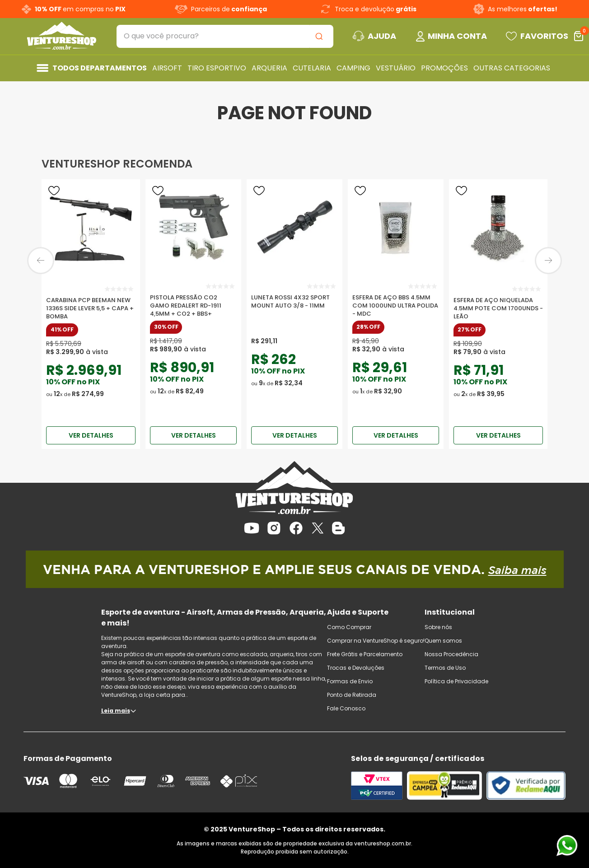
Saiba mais (517, 570)
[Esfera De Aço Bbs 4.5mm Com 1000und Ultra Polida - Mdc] (396, 302)
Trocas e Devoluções (356, 668)
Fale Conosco (346, 708)
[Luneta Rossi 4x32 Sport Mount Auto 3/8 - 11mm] (294, 302)
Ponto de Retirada (352, 695)
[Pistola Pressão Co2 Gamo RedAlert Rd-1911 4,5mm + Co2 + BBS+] (193, 302)
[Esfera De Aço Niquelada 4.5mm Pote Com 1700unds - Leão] (498, 302)
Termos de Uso (445, 668)
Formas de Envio (350, 681)
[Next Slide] (548, 261)
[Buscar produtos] (321, 36)
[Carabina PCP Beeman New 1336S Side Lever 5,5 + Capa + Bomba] (91, 302)
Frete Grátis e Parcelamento (365, 654)
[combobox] (225, 36)
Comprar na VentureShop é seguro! (376, 641)
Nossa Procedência (451, 654)
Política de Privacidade (456, 681)
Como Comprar (349, 627)
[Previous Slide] (41, 261)
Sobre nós (438, 627)
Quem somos (443, 641)
